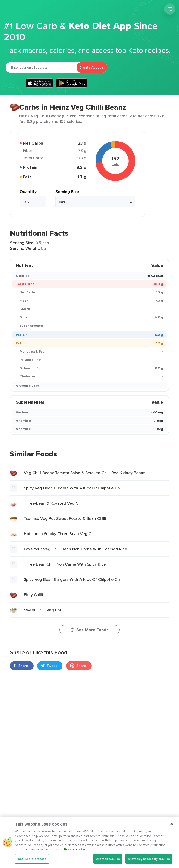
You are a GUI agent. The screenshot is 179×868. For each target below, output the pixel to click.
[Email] (41, 67)
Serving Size (67, 192)
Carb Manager (28, 10)
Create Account (92, 67)
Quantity (28, 192)
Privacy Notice (75, 854)
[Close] (172, 829)
